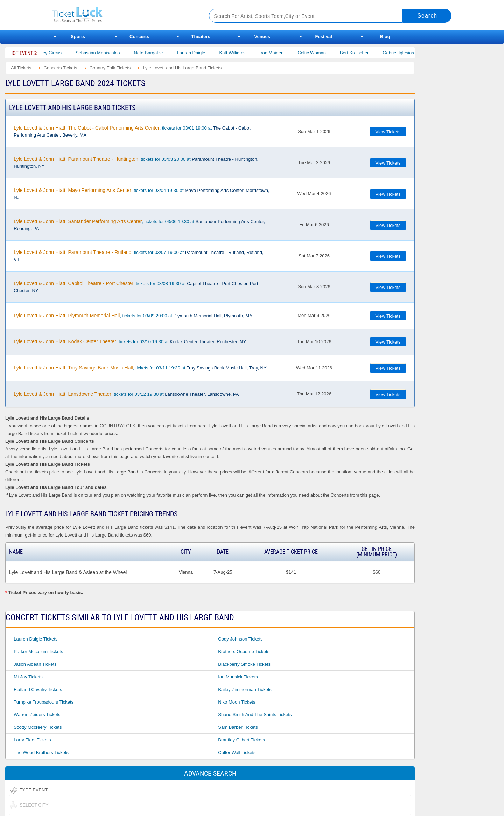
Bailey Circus (57, 53)
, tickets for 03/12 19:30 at (126, 394)
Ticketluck (122, 15)
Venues (262, 37)
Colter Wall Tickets (237, 752)
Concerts (139, 37)
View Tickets (388, 132)
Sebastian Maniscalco (107, 53)
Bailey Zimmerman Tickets (245, 689)
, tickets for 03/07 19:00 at (138, 256)
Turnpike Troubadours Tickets (44, 702)
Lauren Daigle (200, 53)
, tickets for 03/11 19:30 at (140, 368)
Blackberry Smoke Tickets (244, 664)
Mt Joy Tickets (28, 677)
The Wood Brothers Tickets (41, 752)
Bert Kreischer (363, 53)
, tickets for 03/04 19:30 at (141, 194)
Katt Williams (242, 53)
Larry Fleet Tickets (32, 740)
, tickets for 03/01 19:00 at (132, 131)
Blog (385, 37)
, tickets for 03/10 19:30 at (130, 341)
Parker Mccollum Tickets (38, 652)
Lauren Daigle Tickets (36, 639)
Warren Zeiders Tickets (37, 715)
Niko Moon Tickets (237, 702)
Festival (324, 37)
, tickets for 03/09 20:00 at (133, 316)
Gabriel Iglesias (408, 53)
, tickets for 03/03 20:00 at (136, 162)
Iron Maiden (281, 53)
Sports (78, 37)
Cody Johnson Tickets (240, 639)
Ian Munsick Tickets (238, 677)
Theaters (201, 37)
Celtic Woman (321, 53)
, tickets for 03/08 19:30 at (136, 287)
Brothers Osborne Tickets (244, 652)
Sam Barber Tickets (238, 727)
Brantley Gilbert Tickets (241, 740)
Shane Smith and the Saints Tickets (255, 715)
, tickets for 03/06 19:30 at (139, 225)
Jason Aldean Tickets (35, 664)
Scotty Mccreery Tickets (38, 727)
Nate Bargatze (158, 53)
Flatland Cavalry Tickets (38, 689)
